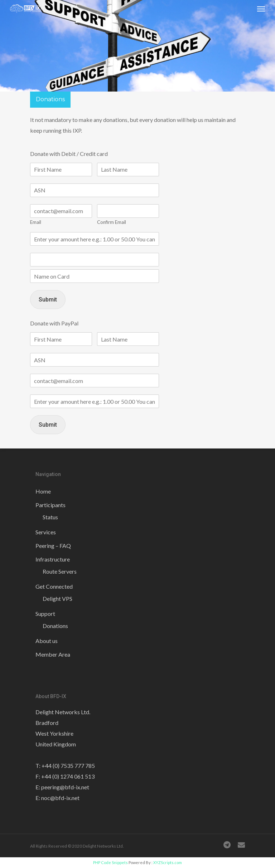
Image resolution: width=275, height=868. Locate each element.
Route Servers (60, 571)
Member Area (53, 654)
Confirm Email (112, 222)
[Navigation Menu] (261, 9)
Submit (48, 300)
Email (36, 222)
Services (46, 532)
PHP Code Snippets (110, 862)
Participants (50, 505)
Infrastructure (53, 559)
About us (47, 641)
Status (50, 517)
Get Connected (54, 586)
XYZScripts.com (168, 862)
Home (43, 491)
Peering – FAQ (53, 546)
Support (45, 614)
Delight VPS (57, 599)
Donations (55, 626)
